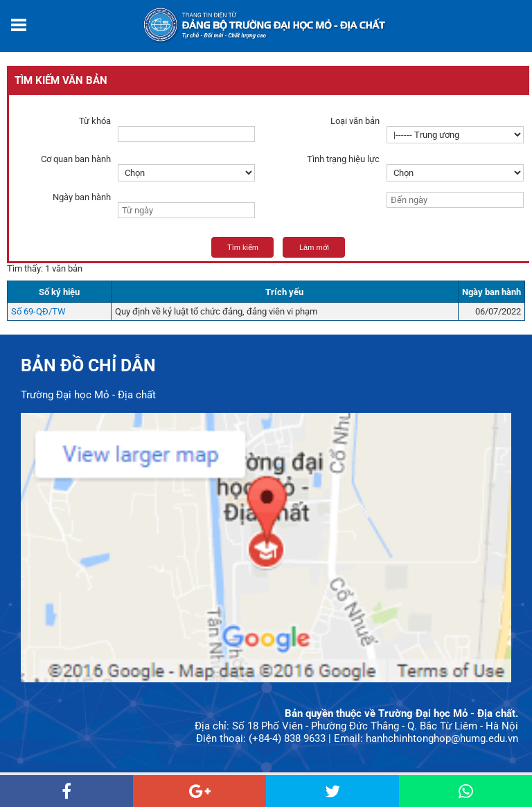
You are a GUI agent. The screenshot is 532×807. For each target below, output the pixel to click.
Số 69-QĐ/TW (38, 311)
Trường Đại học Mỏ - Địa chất (88, 395)
